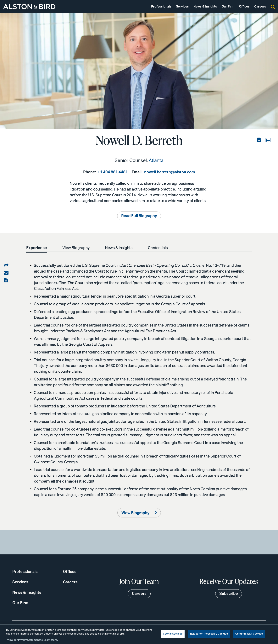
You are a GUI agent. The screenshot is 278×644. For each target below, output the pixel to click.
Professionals (161, 7)
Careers (260, 7)
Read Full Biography (139, 216)
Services (182, 7)
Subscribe (229, 594)
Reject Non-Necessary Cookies (209, 634)
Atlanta (156, 161)
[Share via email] (6, 273)
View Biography (77, 248)
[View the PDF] (260, 140)
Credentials (160, 248)
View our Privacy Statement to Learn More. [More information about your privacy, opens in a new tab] (32, 640)
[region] (139, 634)
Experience (37, 248)
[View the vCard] (268, 140)
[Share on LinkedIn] (6, 266)
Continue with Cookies (249, 634)
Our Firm (228, 7)
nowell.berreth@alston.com (170, 172)
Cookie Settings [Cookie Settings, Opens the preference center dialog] (173, 634)
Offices (244, 7)
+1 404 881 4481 (113, 172)
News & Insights (205, 7)
